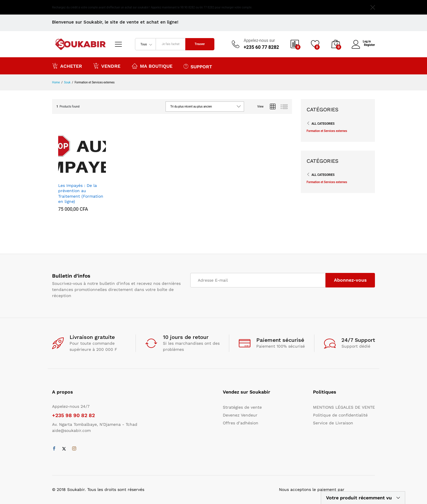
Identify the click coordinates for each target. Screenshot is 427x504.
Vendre (107, 66)
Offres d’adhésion (241, 423)
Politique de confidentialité (340, 415)
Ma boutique (152, 66)
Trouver (200, 44)
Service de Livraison (333, 423)
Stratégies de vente (242, 407)
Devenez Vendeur (240, 415)
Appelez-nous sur (259, 40)
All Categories (323, 124)
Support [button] (198, 66)
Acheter (67, 66)
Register (369, 45)
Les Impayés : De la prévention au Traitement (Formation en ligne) (81, 193)
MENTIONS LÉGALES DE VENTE (344, 407)
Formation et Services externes (327, 131)
